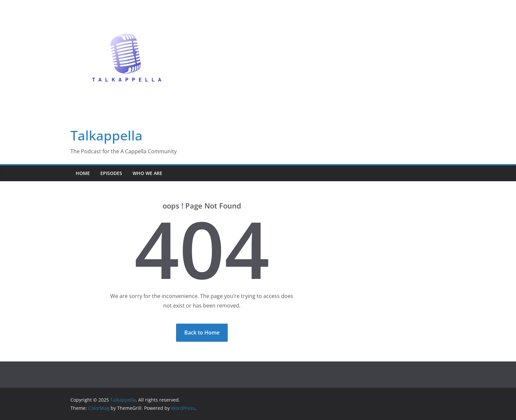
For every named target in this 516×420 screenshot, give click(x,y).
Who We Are (147, 173)
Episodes (111, 173)
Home (83, 173)
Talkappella (106, 135)
